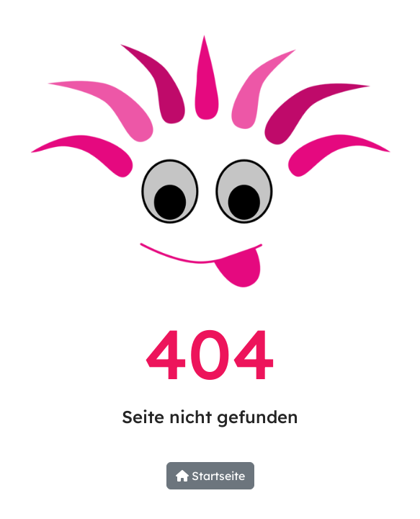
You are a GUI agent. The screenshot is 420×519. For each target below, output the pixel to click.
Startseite (210, 476)
